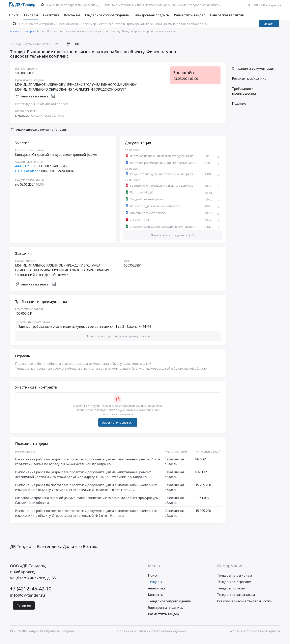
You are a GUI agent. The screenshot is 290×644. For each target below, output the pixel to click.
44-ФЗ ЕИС (23, 172)
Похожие (239, 109)
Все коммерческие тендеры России (245, 607)
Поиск (14, 15)
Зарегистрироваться (118, 428)
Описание (253, 74)
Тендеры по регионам (235, 581)
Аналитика (51, 15)
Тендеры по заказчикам (236, 600)
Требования (244, 96)
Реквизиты (249, 84)
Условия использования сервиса (255, 637)
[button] (118, 342)
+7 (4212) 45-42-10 (31, 594)
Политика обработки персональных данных (152, 637)
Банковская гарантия (227, 15)
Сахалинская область (48, 121)
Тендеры (31, 15)
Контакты (72, 15)
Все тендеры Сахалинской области (42, 109)
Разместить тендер (190, 15)
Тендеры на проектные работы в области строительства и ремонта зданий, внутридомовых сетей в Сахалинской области (111, 374)
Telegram (24, 611)
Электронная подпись (151, 15)
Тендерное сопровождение (107, 15)
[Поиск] (42, 5)
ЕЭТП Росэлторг (27, 176)
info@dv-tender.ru (28, 601)
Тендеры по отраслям (234, 587)
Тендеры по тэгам (231, 594)
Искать (269, 29)
